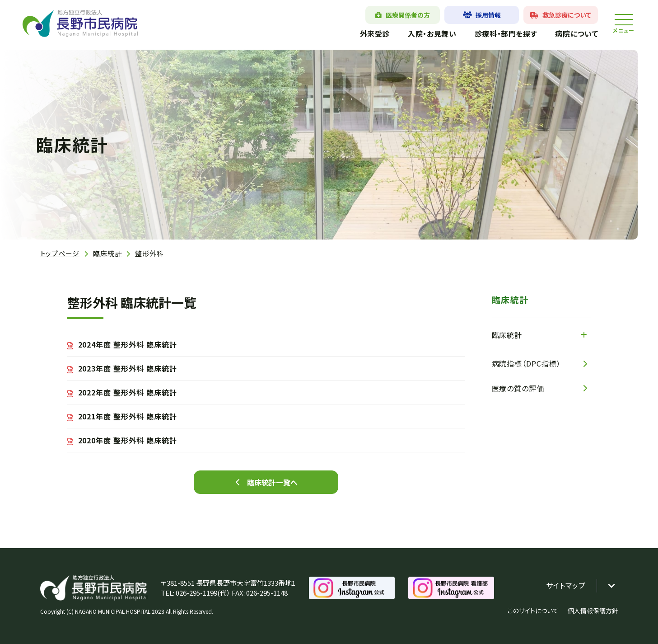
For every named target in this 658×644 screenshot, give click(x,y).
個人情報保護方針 (593, 611)
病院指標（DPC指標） (527, 363)
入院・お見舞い (432, 33)
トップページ (60, 253)
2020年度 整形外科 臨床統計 (128, 440)
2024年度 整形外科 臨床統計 (128, 344)
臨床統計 (107, 253)
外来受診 (375, 33)
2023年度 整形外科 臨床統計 (128, 368)
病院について (576, 33)
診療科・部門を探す (506, 33)
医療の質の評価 (518, 388)
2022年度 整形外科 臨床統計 (128, 392)
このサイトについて (533, 611)
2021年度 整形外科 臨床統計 (128, 416)
